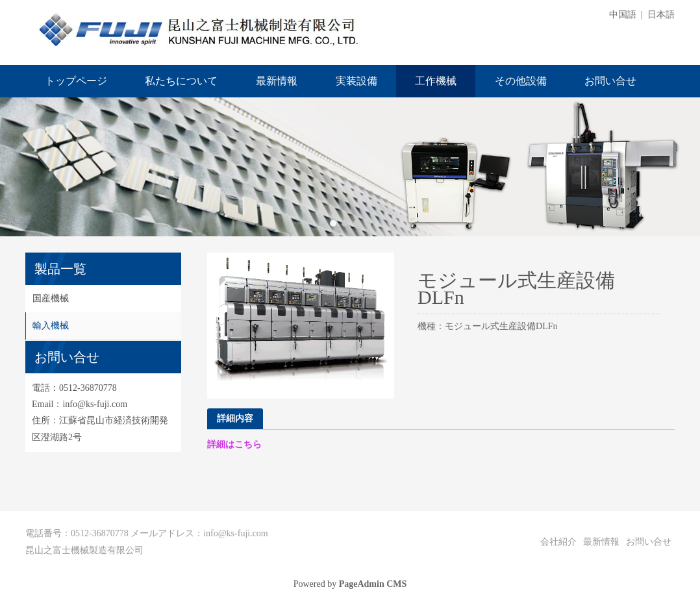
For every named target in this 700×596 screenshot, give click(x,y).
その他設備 (521, 81)
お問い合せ (610, 81)
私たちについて (181, 81)
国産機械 (51, 298)
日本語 (661, 15)
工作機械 (436, 81)
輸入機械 (51, 326)
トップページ (76, 81)
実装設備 (356, 81)
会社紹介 (558, 542)
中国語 (623, 15)
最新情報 (277, 81)
